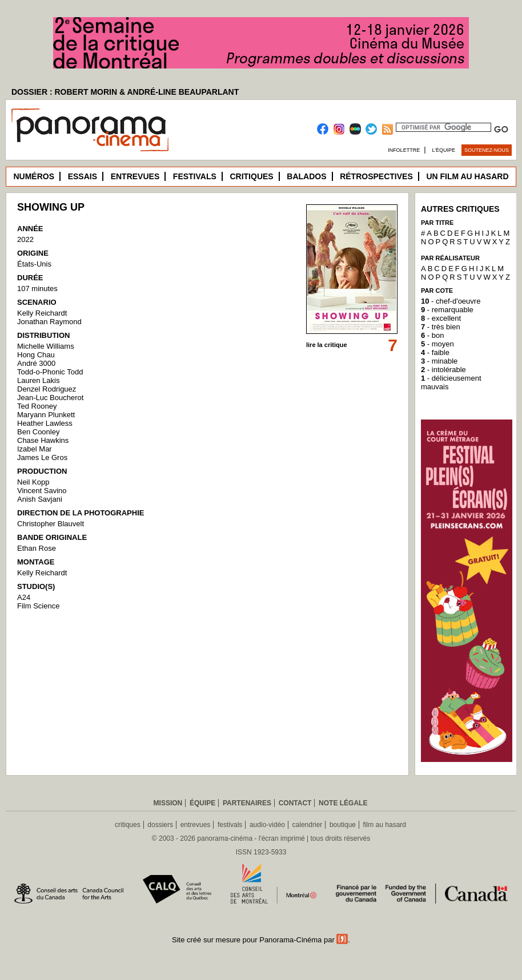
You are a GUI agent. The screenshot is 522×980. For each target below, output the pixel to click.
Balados (306, 176)
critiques (128, 825)
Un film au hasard (467, 176)
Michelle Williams (46, 346)
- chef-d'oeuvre (451, 301)
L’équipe (444, 150)
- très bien (441, 327)
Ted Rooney (37, 406)
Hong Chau (36, 355)
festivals (230, 825)
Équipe (202, 803)
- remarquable (447, 310)
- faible (435, 352)
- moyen (437, 344)
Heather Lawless (45, 423)
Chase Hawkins (43, 440)
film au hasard (385, 825)
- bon (432, 335)
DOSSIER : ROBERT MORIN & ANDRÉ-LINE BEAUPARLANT (125, 92)
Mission (168, 803)
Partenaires (247, 803)
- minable (439, 361)
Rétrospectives (376, 176)
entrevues (196, 825)
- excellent (441, 318)
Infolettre (404, 150)
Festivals (195, 176)
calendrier (308, 825)
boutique (343, 825)
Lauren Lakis (38, 380)
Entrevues (135, 176)
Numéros (34, 176)
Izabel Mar (35, 449)
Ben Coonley (38, 432)
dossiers (160, 825)
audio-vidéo (267, 825)
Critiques (251, 176)
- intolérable (443, 370)
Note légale (343, 803)
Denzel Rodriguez (47, 389)
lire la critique (327, 345)
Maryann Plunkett (46, 415)
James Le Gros (42, 457)
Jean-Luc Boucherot (50, 398)
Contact (295, 803)
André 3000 (36, 363)
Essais (83, 176)
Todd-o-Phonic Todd (50, 372)
